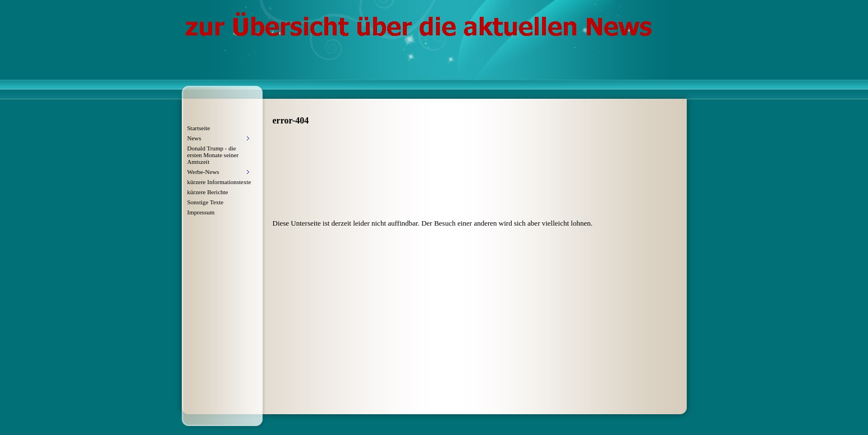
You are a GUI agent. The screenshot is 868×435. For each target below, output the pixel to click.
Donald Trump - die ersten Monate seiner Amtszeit (213, 155)
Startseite (199, 128)
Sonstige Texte (206, 202)
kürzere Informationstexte (219, 182)
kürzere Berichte (208, 192)
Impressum (201, 212)
